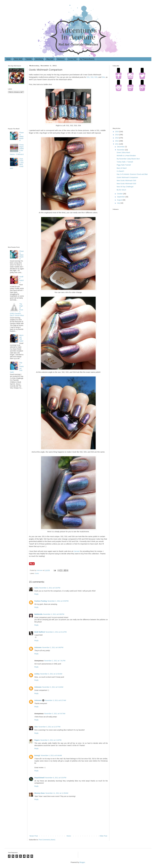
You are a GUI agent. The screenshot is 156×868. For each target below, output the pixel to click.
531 (88, 77)
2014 (117, 135)
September (121, 197)
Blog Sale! (50, 59)
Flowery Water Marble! (21, 136)
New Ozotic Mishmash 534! (126, 180)
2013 (117, 138)
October (120, 194)
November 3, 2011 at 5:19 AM (53, 687)
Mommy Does (40, 793)
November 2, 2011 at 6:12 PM (56, 632)
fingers (37, 740)
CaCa (36, 588)
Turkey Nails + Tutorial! (125, 162)
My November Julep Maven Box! (128, 159)
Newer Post (34, 836)
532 (92, 77)
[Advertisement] (17, 208)
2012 (117, 141)
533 (96, 77)
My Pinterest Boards (87, 59)
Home (8, 59)
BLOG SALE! (121, 190)
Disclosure (61, 59)
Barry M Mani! (122, 168)
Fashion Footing (41, 601)
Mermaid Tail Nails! (21, 338)
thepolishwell (39, 778)
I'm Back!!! (120, 171)
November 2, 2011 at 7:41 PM (55, 661)
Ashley (37, 674)
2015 (117, 132)
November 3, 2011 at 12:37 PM (49, 727)
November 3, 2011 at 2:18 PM (51, 740)
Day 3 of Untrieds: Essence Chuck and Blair (132, 174)
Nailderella (38, 614)
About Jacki (18, 59)
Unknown (40, 570)
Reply (36, 594)
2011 (117, 144)
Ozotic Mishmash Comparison (127, 177)
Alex (36, 727)
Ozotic (37, 573)
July (118, 203)
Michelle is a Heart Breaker (126, 156)
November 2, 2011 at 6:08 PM (54, 614)
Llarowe (77, 551)
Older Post (103, 836)
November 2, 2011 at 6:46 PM (53, 647)
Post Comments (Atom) (47, 840)
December (121, 147)
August (120, 200)
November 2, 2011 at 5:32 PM (50, 588)
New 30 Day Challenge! (125, 187)
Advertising (39, 59)
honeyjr (37, 755)
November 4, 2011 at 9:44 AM (51, 755)
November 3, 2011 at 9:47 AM (55, 714)
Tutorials (29, 59)
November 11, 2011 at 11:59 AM (57, 793)
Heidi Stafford (40, 632)
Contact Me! (72, 59)
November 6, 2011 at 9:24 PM (56, 778)
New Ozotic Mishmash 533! (126, 184)
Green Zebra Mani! (123, 153)
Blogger (82, 862)
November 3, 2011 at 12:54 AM (51, 674)
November (121, 150)
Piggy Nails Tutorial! (124, 165)
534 (103, 77)
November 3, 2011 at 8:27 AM (55, 700)
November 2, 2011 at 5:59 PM (58, 601)
